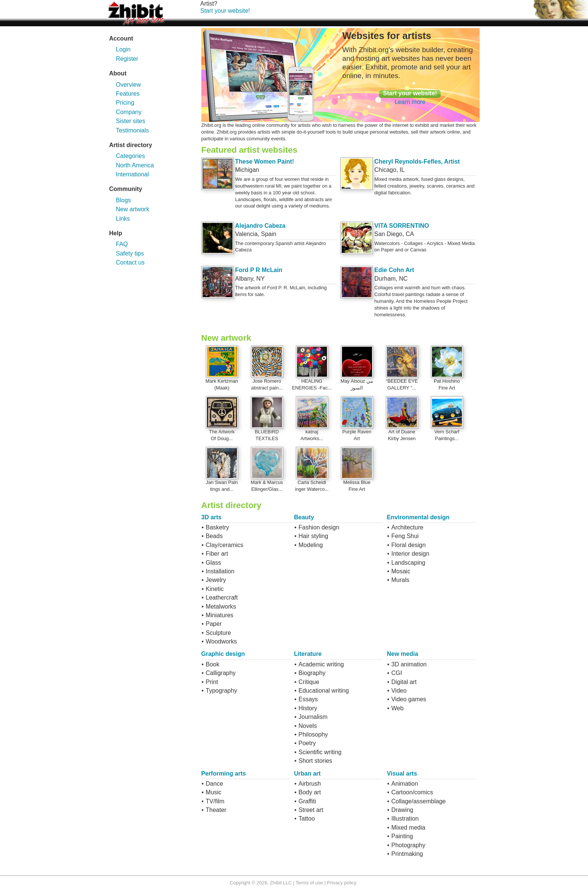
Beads (214, 536)
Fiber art (217, 554)
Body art (310, 792)
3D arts (211, 517)
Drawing (402, 810)
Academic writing (321, 664)
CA (410, 234)
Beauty (304, 517)
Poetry (307, 743)
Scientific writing (320, 752)
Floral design (408, 545)
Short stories (315, 761)
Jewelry (216, 580)
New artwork (133, 209)
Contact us (130, 262)
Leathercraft (222, 598)
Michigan (247, 170)
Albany (244, 279)
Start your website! (225, 11)
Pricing (125, 103)
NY (261, 279)
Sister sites (130, 121)
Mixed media (408, 828)
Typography (222, 691)
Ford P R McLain (259, 270)
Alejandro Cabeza (260, 226)
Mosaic (401, 571)
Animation (404, 784)
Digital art (404, 682)
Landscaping (408, 563)
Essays (308, 699)
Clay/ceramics (225, 545)
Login (123, 49)
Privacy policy (342, 883)
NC (403, 279)
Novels (308, 726)
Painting (402, 836)
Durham (385, 279)
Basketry (217, 527)
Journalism (313, 717)
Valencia (246, 234)
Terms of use (309, 883)
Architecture (407, 527)
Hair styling (313, 536)
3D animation (409, 664)
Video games (409, 699)
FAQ (122, 244)
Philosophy (313, 734)
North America (135, 165)
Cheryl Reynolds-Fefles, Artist (417, 162)
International (132, 174)
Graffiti (307, 801)
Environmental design (418, 517)
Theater (216, 810)
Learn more (410, 102)
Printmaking (407, 854)
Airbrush (310, 784)
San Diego (388, 234)
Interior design (410, 554)
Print (212, 682)
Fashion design (319, 527)
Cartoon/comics (412, 792)
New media (402, 654)
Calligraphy (221, 673)
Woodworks (221, 641)
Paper (214, 624)
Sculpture (219, 633)
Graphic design (223, 654)
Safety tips (130, 253)
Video (399, 691)
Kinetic (215, 589)
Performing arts (224, 773)
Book (213, 664)
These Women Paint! (265, 162)
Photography (408, 845)
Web (397, 708)
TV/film (215, 801)
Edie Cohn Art (394, 270)
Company (129, 112)
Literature (308, 654)
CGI (396, 673)
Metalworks (221, 607)
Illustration (405, 819)
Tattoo (307, 819)
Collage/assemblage (418, 801)
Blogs (123, 200)
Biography (312, 673)
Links (123, 219)
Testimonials (132, 130)
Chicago (385, 170)
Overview (128, 85)
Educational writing (324, 691)
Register (127, 59)
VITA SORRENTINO (402, 226)
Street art (311, 810)
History (308, 708)
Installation (220, 571)
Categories (130, 156)
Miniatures (220, 615)
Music (214, 792)
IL (402, 170)
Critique (309, 682)
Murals (400, 580)
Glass (214, 563)
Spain (269, 234)
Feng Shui (405, 536)
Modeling (311, 545)
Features (128, 94)
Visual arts (402, 773)
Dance (214, 784)
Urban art (307, 773)
